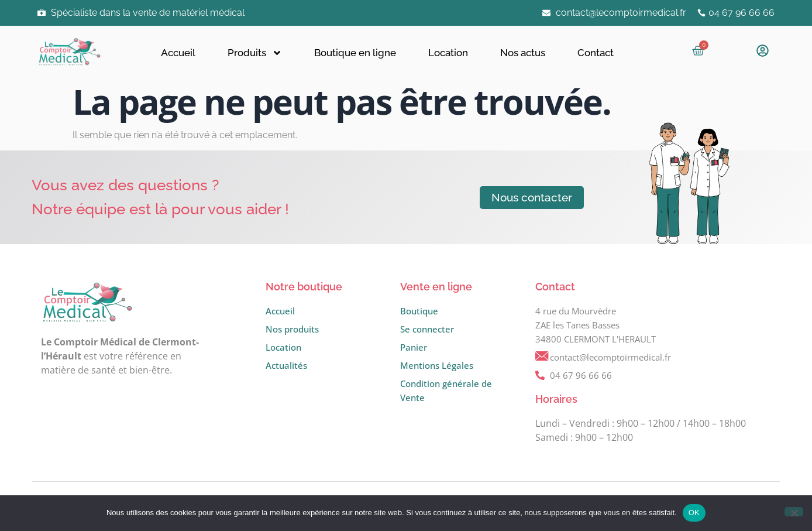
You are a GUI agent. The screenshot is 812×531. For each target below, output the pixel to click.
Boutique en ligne (355, 53)
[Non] (794, 512)
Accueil (178, 53)
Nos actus (523, 53)
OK (694, 513)
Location (448, 53)
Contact (596, 53)
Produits (255, 53)
